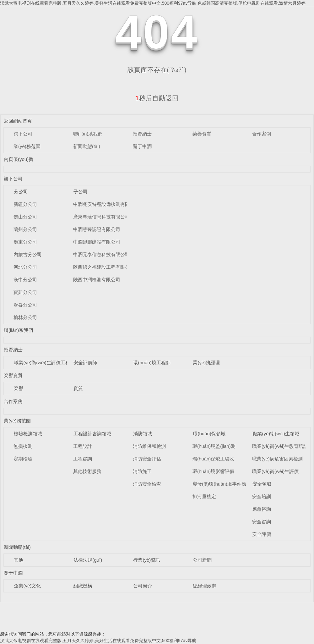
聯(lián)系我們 (88, 134)
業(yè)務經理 (206, 363)
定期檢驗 (23, 459)
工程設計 (83, 446)
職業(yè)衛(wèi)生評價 (275, 471)
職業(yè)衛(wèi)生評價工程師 (44, 363)
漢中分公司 (25, 280)
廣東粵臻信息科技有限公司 (101, 217)
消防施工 (142, 471)
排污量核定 (204, 496)
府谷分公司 (25, 305)
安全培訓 (262, 496)
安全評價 (262, 534)
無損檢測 (23, 446)
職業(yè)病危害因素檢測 (277, 459)
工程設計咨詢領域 (92, 434)
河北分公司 (25, 267)
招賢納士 (142, 134)
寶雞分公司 (25, 292)
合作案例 (262, 134)
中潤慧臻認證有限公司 (97, 229)
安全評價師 (85, 363)
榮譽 (19, 388)
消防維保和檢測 (149, 446)
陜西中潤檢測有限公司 (97, 280)
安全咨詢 (262, 522)
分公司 (21, 192)
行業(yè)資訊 (147, 560)
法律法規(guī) (88, 560)
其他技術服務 (87, 471)
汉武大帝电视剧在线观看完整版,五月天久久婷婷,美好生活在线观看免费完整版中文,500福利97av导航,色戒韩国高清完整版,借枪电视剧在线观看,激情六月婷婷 (153, 3)
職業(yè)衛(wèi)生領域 (276, 434)
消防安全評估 (147, 459)
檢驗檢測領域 (28, 434)
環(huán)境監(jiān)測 (214, 446)
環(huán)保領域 (209, 434)
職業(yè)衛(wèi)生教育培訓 (280, 446)
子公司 (81, 192)
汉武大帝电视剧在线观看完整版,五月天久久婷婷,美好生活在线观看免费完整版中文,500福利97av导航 (98, 641)
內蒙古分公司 (28, 254)
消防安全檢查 (147, 484)
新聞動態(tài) (87, 146)
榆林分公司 (25, 317)
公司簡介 (143, 586)
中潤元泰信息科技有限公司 (101, 254)
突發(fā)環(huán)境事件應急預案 (226, 484)
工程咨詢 (83, 459)
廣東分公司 (25, 242)
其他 (19, 560)
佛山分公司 (25, 217)
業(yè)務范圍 (27, 146)
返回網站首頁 (18, 121)
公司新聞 (202, 560)
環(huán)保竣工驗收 (213, 459)
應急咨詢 (262, 509)
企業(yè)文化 (27, 586)
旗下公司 (23, 134)
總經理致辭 (205, 586)
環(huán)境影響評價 (213, 471)
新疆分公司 (25, 204)
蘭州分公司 (25, 229)
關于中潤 (142, 146)
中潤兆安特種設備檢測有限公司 (106, 204)
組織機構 (83, 586)
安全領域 (262, 484)
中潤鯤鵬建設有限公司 (97, 242)
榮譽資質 (202, 134)
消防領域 (143, 434)
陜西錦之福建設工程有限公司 (104, 267)
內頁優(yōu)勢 (19, 159)
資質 (78, 388)
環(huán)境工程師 (152, 363)
